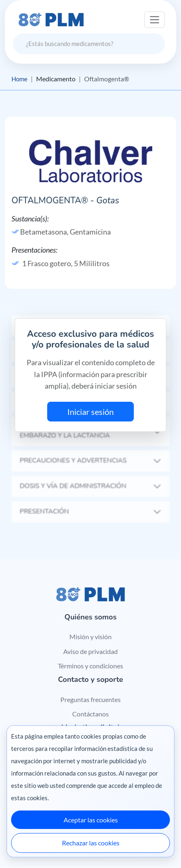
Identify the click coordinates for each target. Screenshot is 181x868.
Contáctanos (90, 714)
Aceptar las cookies (91, 820)
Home (20, 79)
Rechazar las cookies (91, 843)
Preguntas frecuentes (90, 699)
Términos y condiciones (90, 666)
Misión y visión (90, 637)
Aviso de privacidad (90, 651)
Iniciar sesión (90, 412)
